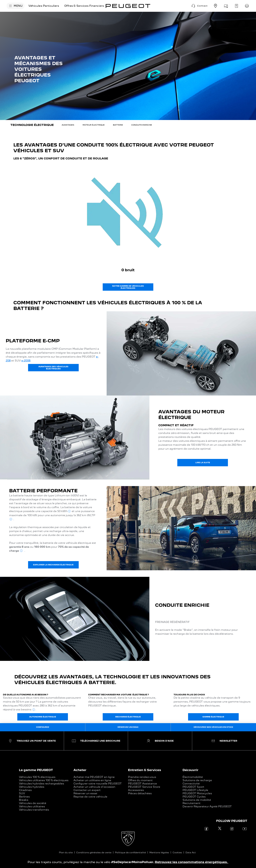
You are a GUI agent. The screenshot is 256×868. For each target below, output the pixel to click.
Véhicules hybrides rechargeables (41, 784)
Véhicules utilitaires (32, 806)
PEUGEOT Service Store (144, 787)
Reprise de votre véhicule (90, 797)
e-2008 (26, 361)
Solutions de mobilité (197, 800)
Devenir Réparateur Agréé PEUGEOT (207, 806)
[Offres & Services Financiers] (84, 6)
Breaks (24, 800)
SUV (22, 793)
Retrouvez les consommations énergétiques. (192, 862)
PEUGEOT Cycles (194, 797)
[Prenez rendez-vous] (226, 6)
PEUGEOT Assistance (142, 784)
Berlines (24, 797)
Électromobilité (193, 777)
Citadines (25, 790)
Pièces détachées (140, 793)
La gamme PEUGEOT (36, 770)
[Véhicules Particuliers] (44, 6)
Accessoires (136, 790)
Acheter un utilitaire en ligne (92, 780)
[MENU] (16, 6)
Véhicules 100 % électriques (37, 777)
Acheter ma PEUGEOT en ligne (94, 777)
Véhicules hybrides (32, 787)
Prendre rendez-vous (142, 777)
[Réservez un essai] (247, 6)
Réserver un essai (85, 793)
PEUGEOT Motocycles (197, 793)
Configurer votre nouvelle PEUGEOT (98, 784)
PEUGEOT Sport (193, 787)
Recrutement (192, 803)
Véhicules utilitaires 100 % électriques (44, 780)
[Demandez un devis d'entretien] (236, 6)
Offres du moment (140, 780)
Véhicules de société (33, 803)
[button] (199, 6)
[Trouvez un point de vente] (216, 6)
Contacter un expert (87, 790)
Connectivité (191, 784)
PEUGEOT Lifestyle (195, 790)
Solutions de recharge (197, 780)
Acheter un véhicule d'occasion (94, 787)
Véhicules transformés (34, 810)
